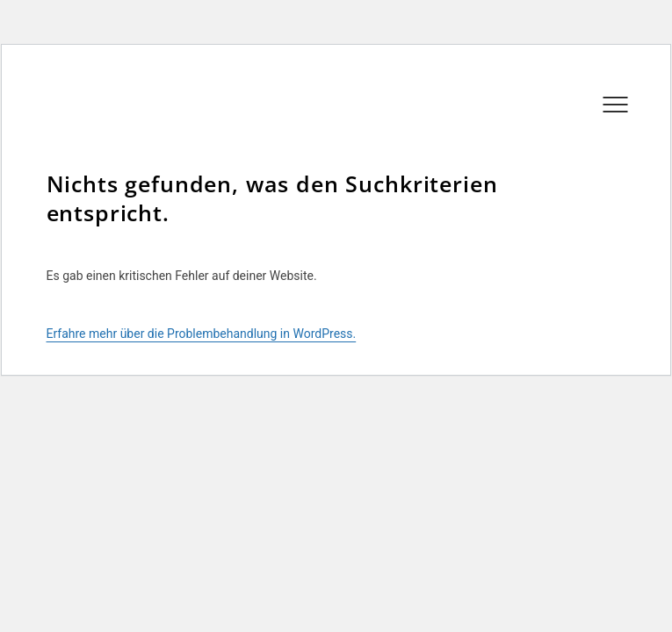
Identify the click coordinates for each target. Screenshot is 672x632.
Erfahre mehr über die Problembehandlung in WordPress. (202, 334)
